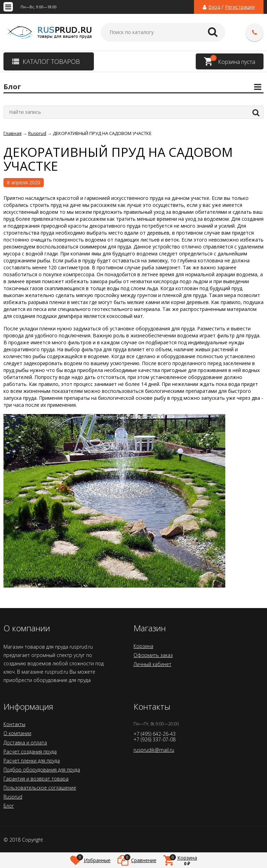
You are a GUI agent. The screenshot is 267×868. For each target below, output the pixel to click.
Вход (214, 7)
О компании (17, 733)
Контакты (14, 724)
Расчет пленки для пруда (32, 761)
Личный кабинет (152, 664)
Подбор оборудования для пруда (42, 770)
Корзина (143, 646)
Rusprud (13, 797)
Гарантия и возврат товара (36, 779)
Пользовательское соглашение (40, 788)
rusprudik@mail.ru (154, 750)
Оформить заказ (153, 655)
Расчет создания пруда (30, 752)
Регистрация (240, 7)
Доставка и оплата (25, 743)
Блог (9, 806)
